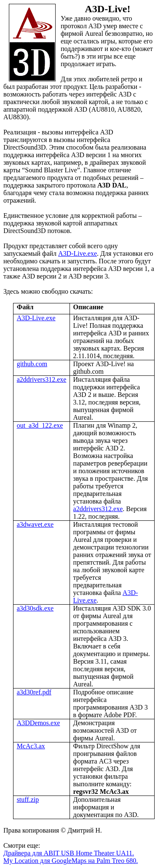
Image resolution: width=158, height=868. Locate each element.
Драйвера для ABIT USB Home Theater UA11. (69, 853)
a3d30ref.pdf (34, 692)
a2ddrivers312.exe (42, 379)
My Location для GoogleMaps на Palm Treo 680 (70, 861)
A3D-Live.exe (78, 253)
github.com (32, 364)
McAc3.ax (31, 746)
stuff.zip (28, 800)
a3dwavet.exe (35, 524)
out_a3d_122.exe (40, 425)
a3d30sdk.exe (35, 608)
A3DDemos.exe (39, 723)
